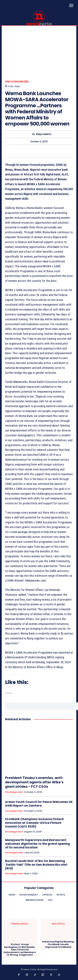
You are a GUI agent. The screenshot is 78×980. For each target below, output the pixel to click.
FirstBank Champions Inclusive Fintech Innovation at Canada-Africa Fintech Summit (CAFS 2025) (34, 823)
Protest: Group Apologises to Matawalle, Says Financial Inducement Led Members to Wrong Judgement (20, 950)
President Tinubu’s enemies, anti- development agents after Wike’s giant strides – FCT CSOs (34, 782)
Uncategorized (17, 82)
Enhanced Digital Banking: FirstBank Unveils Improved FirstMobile (58, 944)
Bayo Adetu (44, 134)
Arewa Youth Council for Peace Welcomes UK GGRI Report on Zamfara (39, 804)
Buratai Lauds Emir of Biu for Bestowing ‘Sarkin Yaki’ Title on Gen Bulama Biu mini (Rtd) (36, 865)
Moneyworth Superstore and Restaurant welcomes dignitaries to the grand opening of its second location (37, 844)
